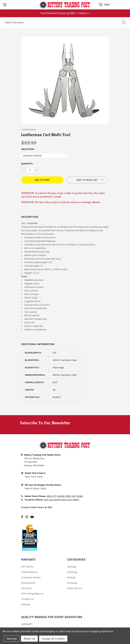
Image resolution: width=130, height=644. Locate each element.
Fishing (71, 577)
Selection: (29, 149)
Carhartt (27, 624)
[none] (65, 80)
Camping (72, 583)
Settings (12, 639)
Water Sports (74, 588)
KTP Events (27, 567)
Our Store (26, 588)
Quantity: (27, 164)
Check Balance (29, 572)
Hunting (71, 567)
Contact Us (27, 599)
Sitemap (26, 604)
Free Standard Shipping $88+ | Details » (65, 13)
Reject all (29, 639)
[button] (87, 180)
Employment (28, 583)
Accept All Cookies (53, 639)
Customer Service (31, 577)
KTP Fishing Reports (32, 594)
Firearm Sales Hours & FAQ (37, 507)
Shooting (72, 572)
